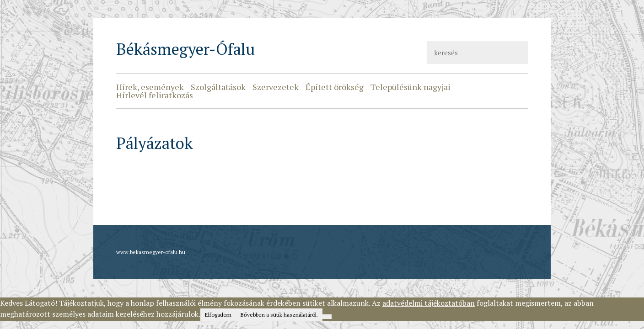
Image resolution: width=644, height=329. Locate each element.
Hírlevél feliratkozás (155, 95)
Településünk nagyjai (411, 87)
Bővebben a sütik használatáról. (279, 315)
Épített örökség (335, 87)
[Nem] (327, 317)
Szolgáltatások (218, 87)
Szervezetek (276, 87)
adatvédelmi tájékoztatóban (429, 303)
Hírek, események (150, 87)
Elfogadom (218, 315)
